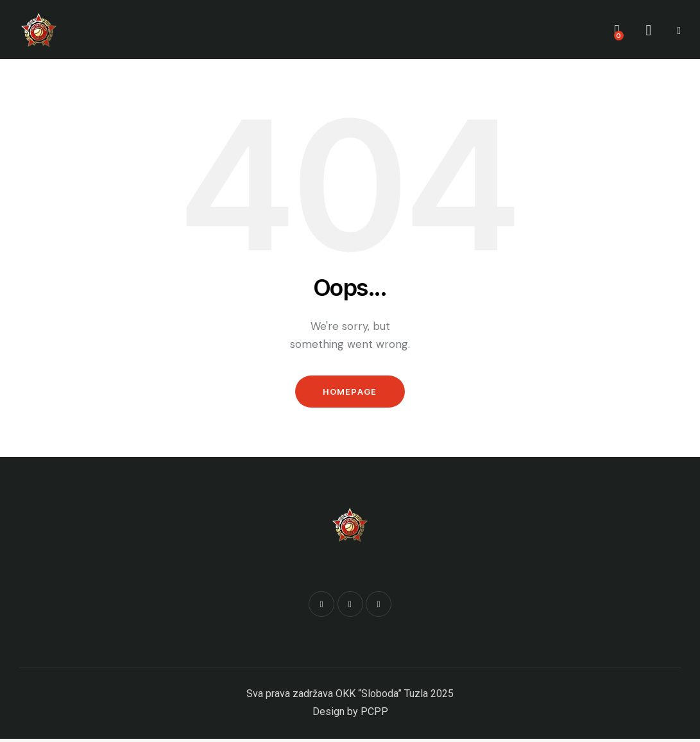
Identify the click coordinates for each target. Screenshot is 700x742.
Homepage (350, 393)
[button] (679, 30)
